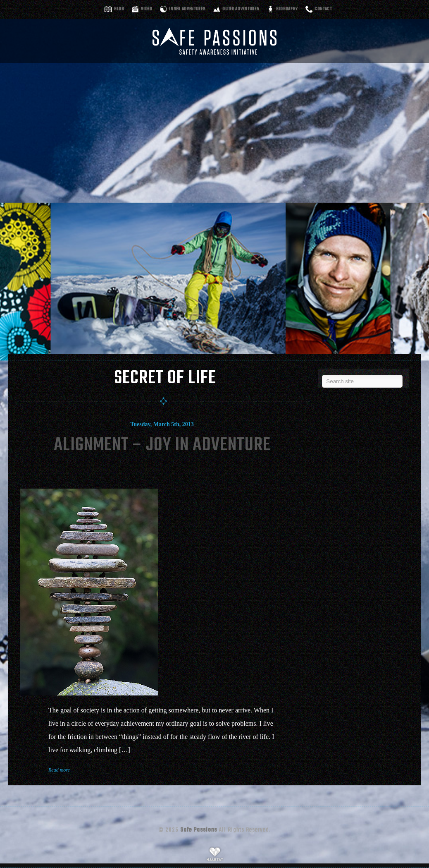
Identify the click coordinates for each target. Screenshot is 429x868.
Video (147, 9)
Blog (119, 9)
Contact (323, 9)
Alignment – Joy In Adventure (162, 445)
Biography (287, 9)
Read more (59, 770)
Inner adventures (187, 9)
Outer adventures (241, 9)
